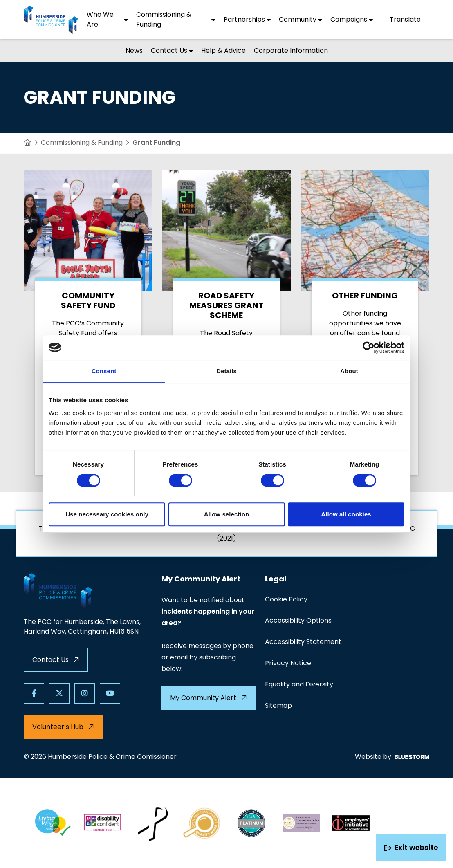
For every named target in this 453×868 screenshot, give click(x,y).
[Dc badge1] (103, 823)
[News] (134, 51)
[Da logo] (351, 823)
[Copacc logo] (202, 823)
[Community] (301, 20)
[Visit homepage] (51, 20)
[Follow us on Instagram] (85, 693)
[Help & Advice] (223, 51)
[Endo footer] (301, 823)
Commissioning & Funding (82, 142)
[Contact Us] (172, 51)
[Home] (27, 143)
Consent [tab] (104, 371)
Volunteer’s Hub (63, 727)
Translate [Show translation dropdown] (405, 19)
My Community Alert (209, 698)
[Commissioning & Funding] (176, 20)
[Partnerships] (247, 20)
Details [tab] (226, 371)
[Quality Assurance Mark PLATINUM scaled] (251, 823)
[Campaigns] (352, 20)
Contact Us (56, 660)
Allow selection (227, 514)
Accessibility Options (298, 620)
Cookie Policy (286, 599)
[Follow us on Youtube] (110, 693)
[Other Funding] (365, 323)
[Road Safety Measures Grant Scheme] (227, 323)
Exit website (411, 848)
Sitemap (278, 705)
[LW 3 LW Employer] (53, 823)
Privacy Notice (288, 663)
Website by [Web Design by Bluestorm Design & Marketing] (392, 757)
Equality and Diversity (299, 684)
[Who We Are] (107, 20)
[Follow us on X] (59, 693)
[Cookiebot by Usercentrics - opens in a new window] (369, 348)
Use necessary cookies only (107, 514)
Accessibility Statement (303, 642)
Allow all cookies (346, 514)
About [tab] (349, 371)
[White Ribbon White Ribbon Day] (152, 823)
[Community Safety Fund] (88, 323)
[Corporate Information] (291, 51)
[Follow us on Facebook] (34, 693)
